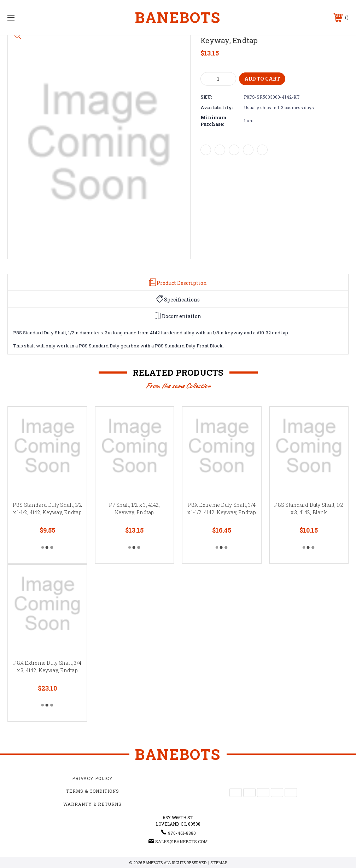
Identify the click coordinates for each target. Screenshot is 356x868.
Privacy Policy (92, 778)
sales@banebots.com (181, 841)
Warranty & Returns (92, 804)
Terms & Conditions (93, 791)
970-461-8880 (182, 833)
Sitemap (219, 863)
